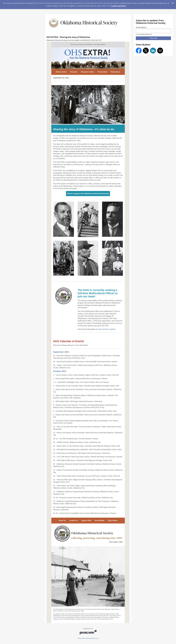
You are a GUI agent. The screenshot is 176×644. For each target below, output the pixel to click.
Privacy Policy (81, 638)
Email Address (141, 27)
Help (97, 638)
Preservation (102, 72)
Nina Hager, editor (116, 542)
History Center (61, 72)
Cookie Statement (118, 6)
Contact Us (74, 520)
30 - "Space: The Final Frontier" (65, 365)
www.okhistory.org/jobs (107, 329)
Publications (115, 72)
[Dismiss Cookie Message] (173, 3)
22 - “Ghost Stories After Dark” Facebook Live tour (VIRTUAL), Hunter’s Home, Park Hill (86, 476)
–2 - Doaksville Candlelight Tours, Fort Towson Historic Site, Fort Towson (82, 382)
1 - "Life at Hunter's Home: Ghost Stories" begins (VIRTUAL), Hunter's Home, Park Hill (86, 375)
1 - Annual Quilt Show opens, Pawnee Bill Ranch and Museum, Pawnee (80, 379)
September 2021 (61, 352)
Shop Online (113, 520)
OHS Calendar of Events (69, 341)
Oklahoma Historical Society (92, 533)
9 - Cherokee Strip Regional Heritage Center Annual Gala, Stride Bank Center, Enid (85, 411)
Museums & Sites (88, 72)
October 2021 (60, 371)
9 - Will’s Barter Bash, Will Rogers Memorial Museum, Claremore (78, 401)
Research (74, 72)
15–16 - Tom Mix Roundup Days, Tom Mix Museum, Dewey (76, 439)
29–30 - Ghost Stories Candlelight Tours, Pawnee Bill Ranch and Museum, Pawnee (85, 513)
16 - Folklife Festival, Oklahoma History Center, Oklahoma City (77, 442)
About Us (62, 520)
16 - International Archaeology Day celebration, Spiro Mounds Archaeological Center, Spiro (88, 449)
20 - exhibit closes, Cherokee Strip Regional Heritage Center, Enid (83, 460)
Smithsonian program (86, 365)
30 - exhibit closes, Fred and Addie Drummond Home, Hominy (85, 362)
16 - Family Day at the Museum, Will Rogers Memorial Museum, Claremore (82, 453)
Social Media (100, 520)
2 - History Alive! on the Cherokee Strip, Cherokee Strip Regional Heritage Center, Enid (86, 386)
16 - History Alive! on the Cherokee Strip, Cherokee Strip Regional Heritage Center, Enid (87, 446)
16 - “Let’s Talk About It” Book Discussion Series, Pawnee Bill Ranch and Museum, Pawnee (88, 457)
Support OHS (86, 520)
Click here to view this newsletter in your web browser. (88, 44)
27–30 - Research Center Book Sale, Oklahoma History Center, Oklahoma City (83, 498)
